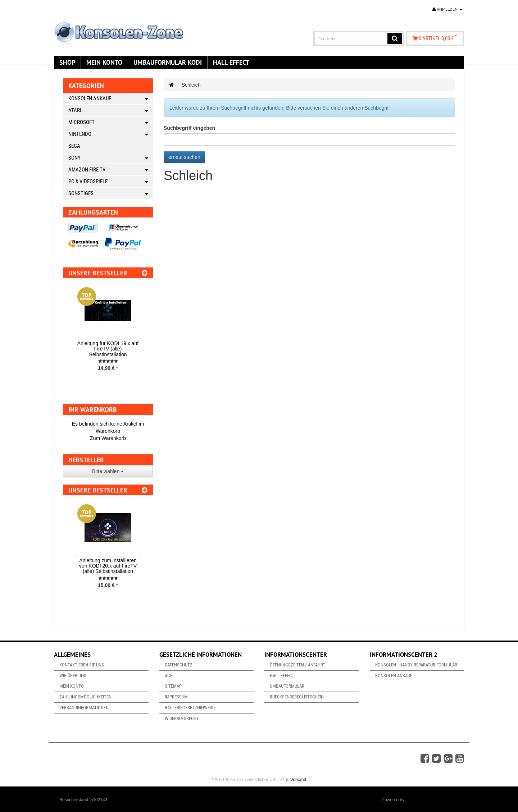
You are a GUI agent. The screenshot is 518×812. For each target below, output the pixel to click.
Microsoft (111, 122)
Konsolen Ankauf (111, 99)
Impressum (176, 697)
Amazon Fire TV (111, 170)
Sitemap (173, 686)
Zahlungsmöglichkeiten (85, 697)
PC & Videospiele (111, 182)
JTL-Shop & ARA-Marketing (432, 800)
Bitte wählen (108, 471)
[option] (108, 335)
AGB (169, 676)
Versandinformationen (84, 708)
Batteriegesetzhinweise (190, 708)
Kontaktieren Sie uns (82, 665)
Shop (67, 62)
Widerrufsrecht (182, 718)
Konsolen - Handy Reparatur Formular (416, 665)
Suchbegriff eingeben (189, 128)
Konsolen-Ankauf (394, 676)
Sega (74, 146)
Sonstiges (111, 194)
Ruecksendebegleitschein (297, 697)
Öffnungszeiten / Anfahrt (297, 665)
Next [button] (139, 338)
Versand (298, 780)
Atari (111, 111)
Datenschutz (179, 665)
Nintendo (111, 134)
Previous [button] (77, 338)
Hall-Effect (231, 62)
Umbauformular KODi (168, 62)
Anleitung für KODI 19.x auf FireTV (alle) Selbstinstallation (108, 349)
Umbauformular (287, 686)
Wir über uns (73, 676)
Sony (111, 158)
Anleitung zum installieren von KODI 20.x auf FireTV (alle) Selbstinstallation (108, 566)
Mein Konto (104, 62)
